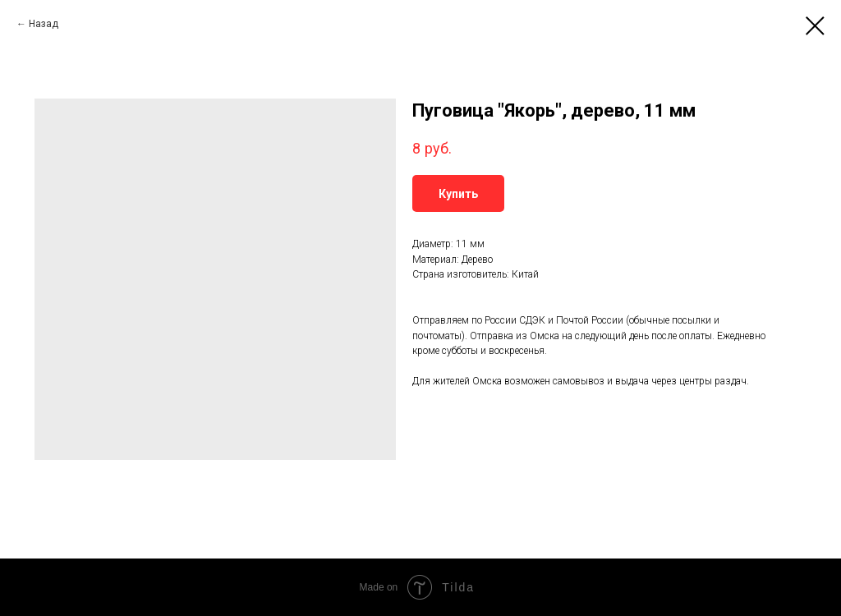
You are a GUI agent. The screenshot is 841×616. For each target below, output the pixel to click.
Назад (44, 24)
